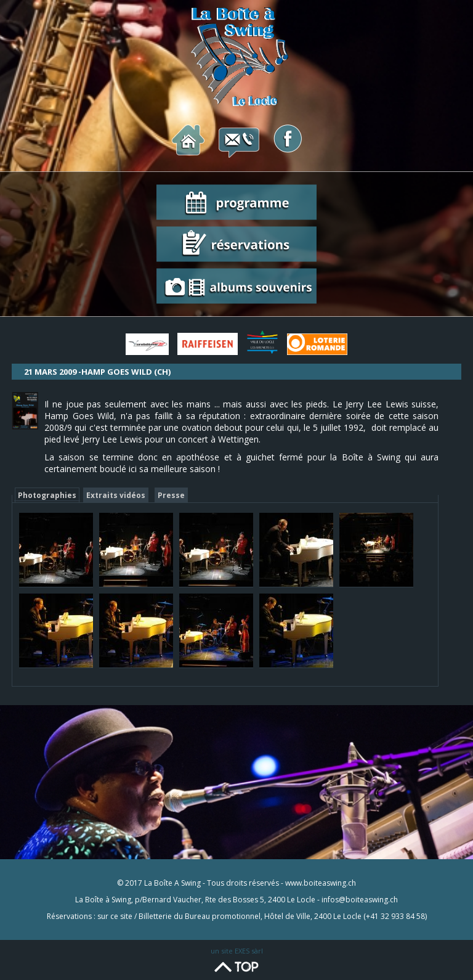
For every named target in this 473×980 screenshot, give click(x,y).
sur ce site (115, 916)
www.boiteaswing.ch (321, 883)
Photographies (47, 495)
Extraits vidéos (116, 495)
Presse (171, 495)
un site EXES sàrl (237, 951)
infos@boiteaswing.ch (360, 900)
